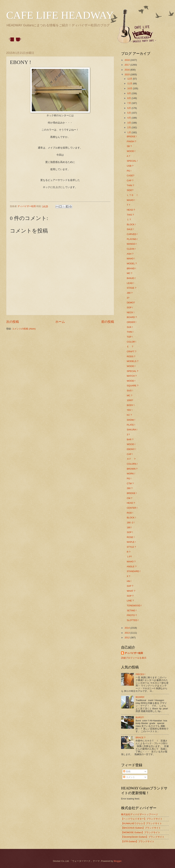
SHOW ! (131, 420)
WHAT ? (131, 591)
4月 (129, 118)
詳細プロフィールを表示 (134, 658)
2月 (129, 127)
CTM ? (130, 483)
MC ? (129, 273)
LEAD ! (130, 283)
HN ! (129, 581)
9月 (129, 93)
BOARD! (140, 697)
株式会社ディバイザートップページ (139, 814)
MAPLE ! (131, 542)
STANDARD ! (134, 571)
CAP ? (130, 180)
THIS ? (130, 215)
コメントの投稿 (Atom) (24, 329)
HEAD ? (131, 210)
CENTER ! (132, 508)
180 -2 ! (131, 523)
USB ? (130, 166)
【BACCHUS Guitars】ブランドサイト (141, 828)
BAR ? (130, 439)
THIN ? (130, 185)
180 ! (129, 527)
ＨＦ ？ (131, 459)
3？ (129, 435)
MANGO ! (132, 244)
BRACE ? (140, 738)
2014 (127, 628)
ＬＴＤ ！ (132, 195)
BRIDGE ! (132, 136)
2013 (127, 633)
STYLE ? (131, 547)
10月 (130, 88)
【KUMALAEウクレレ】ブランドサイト (142, 823)
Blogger (118, 861)
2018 (127, 60)
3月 (129, 123)
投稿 (127, 771)
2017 (127, 65)
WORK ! (131, 474)
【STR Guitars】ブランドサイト (138, 841)
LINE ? (130, 601)
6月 (129, 108)
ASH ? (130, 254)
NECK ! (131, 312)
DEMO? (131, 303)
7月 (129, 103)
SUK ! (130, 327)
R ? (129, 552)
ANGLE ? (132, 567)
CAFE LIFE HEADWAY (60, 15)
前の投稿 (108, 322)
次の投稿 (13, 322)
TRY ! (130, 410)
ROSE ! (131, 537)
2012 (127, 638)
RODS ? (131, 356)
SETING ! (132, 610)
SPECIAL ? (132, 371)
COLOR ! (131, 342)
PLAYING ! (132, 239)
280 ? (130, 293)
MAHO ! (131, 200)
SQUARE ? (132, 386)
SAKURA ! (132, 430)
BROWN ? (132, 469)
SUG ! (130, 391)
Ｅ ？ (130, 347)
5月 (129, 113)
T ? (128, 205)
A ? (128, 156)
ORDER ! (132, 322)
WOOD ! (131, 151)
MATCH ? (132, 376)
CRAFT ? (131, 351)
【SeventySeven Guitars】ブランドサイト (143, 837)
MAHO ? (131, 562)
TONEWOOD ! (134, 606)
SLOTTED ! (133, 620)
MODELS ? (132, 361)
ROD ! (130, 513)
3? (128, 298)
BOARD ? (132, 317)
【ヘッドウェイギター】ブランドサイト (142, 819)
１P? (129, 557)
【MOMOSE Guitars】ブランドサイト (141, 832)
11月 (130, 83)
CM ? (129, 498)
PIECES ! (140, 674)
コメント (129, 777)
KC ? (129, 415)
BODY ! (131, 405)
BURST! (140, 717)
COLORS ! (132, 464)
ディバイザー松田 (134, 653)
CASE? (130, 176)
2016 (127, 70)
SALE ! (130, 229)
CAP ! (130, 454)
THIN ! (130, 332)
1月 (129, 132)
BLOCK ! (131, 224)
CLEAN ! (131, 249)
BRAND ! (131, 268)
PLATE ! (131, 425)
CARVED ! (132, 234)
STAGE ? (131, 288)
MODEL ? (132, 264)
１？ (129, 220)
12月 (130, 79)
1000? (130, 400)
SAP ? (130, 586)
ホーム (60, 322)
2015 (127, 74)
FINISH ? (131, 141)
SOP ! (130, 308)
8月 (129, 98)
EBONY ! (131, 449)
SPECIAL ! (132, 161)
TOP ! (130, 337)
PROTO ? (132, 615)
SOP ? (130, 596)
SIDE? (130, 190)
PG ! (129, 171)
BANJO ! (131, 278)
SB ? (129, 146)
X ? (128, 576)
